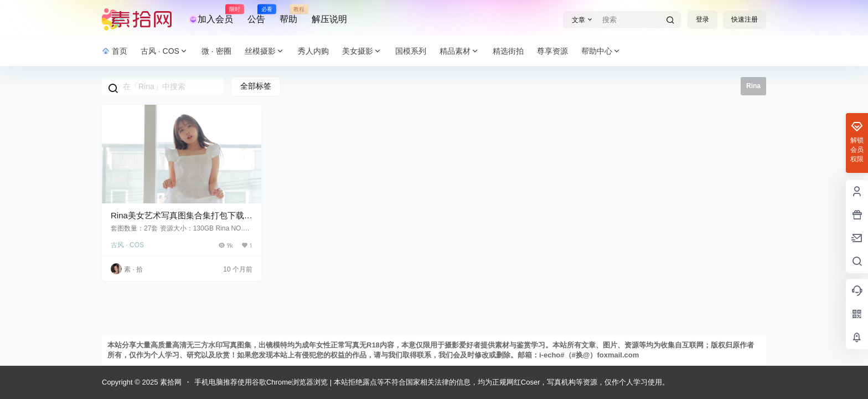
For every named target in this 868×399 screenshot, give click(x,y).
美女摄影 (362, 51)
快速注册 (745, 19)
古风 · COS (164, 51)
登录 (702, 19)
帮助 (288, 14)
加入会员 (211, 14)
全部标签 (256, 86)
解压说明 (329, 19)
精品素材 (459, 51)
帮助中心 (601, 51)
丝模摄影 (265, 51)
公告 (256, 14)
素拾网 (170, 382)
